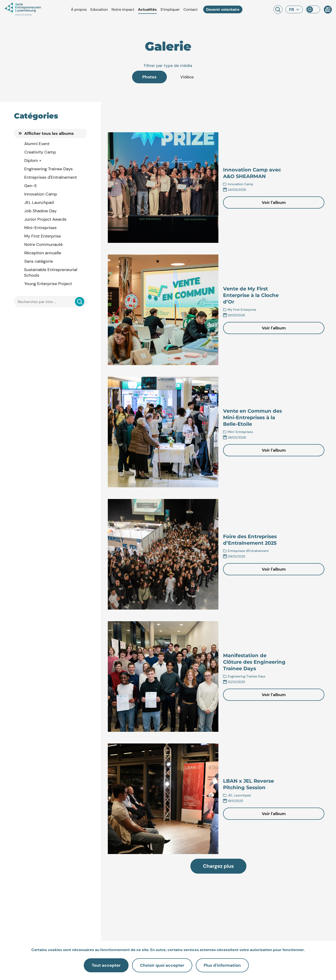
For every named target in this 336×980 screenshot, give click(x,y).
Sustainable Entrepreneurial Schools (51, 272)
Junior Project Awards (45, 219)
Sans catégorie (39, 261)
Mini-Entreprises (40, 228)
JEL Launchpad (39, 202)
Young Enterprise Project (48, 284)
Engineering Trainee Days (49, 169)
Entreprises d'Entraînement (51, 177)
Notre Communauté (44, 244)
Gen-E (31, 186)
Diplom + (33, 160)
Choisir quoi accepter (162, 965)
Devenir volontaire (223, 9)
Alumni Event (37, 144)
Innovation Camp (41, 194)
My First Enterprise (43, 236)
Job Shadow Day (40, 211)
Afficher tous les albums (49, 133)
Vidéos (187, 77)
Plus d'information (222, 965)
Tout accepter (106, 965)
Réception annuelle (43, 253)
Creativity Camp (40, 152)
